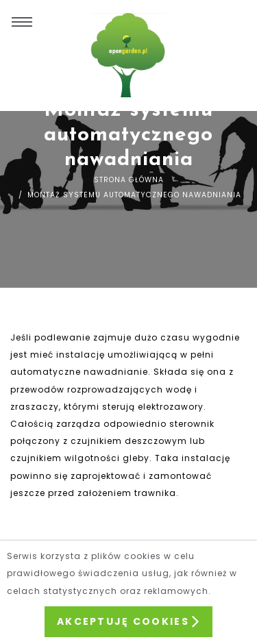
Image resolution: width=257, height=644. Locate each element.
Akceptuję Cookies (128, 622)
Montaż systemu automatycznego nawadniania (133, 195)
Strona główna (129, 180)
